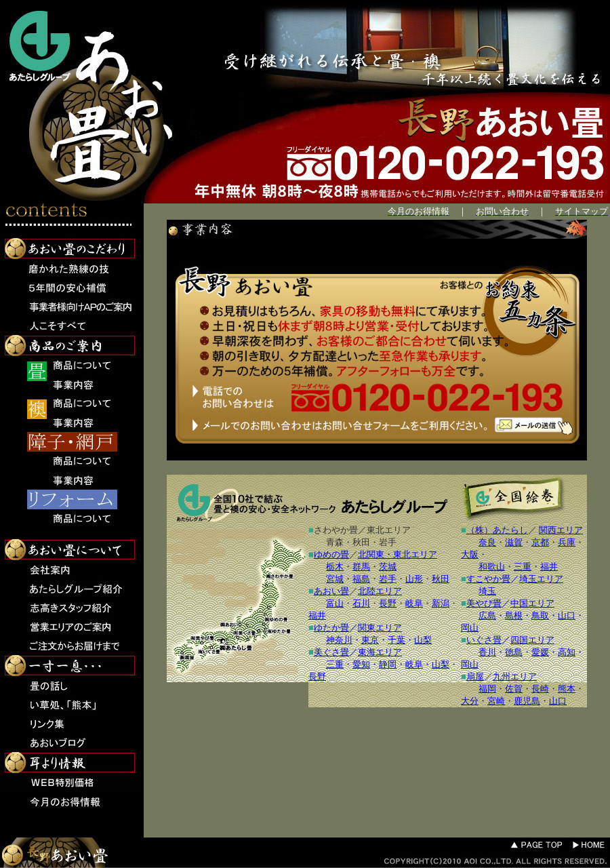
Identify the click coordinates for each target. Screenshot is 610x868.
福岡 (487, 689)
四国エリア (532, 640)
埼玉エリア (541, 579)
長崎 (540, 689)
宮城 (335, 579)
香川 (487, 652)
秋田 (361, 542)
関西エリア (561, 530)
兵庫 (567, 542)
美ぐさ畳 (331, 652)
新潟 (441, 603)
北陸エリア (380, 591)
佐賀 (514, 689)
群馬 (361, 567)
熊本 (567, 689)
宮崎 (496, 701)
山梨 (423, 640)
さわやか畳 (336, 530)
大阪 (470, 554)
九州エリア (515, 676)
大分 (470, 701)
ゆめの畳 (331, 554)
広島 (487, 615)
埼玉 (487, 591)
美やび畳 (484, 603)
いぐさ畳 (484, 640)
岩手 (388, 542)
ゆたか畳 (331, 628)
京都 (540, 542)
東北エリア (389, 530)
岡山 (470, 628)
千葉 (396, 640)
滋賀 (514, 542)
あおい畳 (331, 591)
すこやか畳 (488, 579)
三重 (335, 664)
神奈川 (339, 640)
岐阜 (414, 603)
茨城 (388, 567)
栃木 (335, 567)
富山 (335, 603)
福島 (361, 579)
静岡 (388, 664)
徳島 (514, 652)
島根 (514, 615)
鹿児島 (527, 701)
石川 (361, 603)
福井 (317, 615)
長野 (388, 603)
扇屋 (475, 676)
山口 (567, 615)
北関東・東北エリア (398, 554)
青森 (335, 542)
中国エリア (532, 603)
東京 (370, 640)
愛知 (361, 664)
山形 (414, 579)
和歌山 (492, 567)
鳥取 (540, 615)
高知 (567, 652)
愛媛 (540, 652)
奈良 (487, 542)
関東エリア (380, 628)
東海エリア (380, 652)
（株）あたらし (497, 530)
